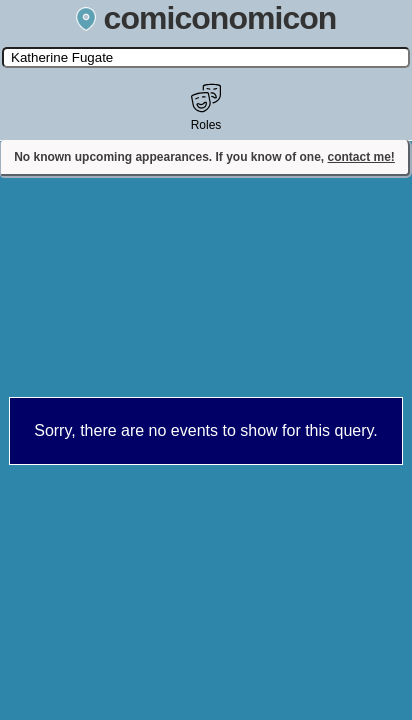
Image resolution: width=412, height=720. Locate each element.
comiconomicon (206, 18)
